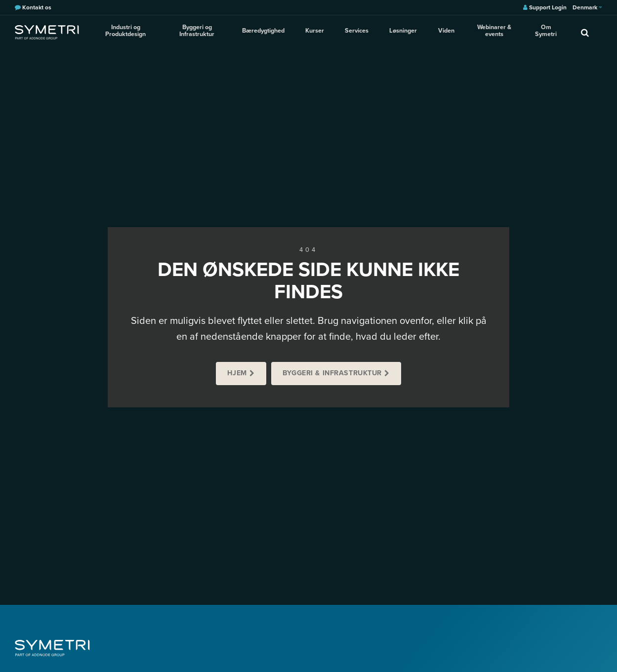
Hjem (237, 373)
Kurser (318, 32)
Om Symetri (546, 32)
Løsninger (402, 32)
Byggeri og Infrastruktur (201, 32)
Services (358, 32)
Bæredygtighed (268, 32)
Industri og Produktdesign (127, 32)
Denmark (587, 7)
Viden (443, 32)
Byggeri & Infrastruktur (332, 373)
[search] (585, 32)
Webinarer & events (492, 32)
